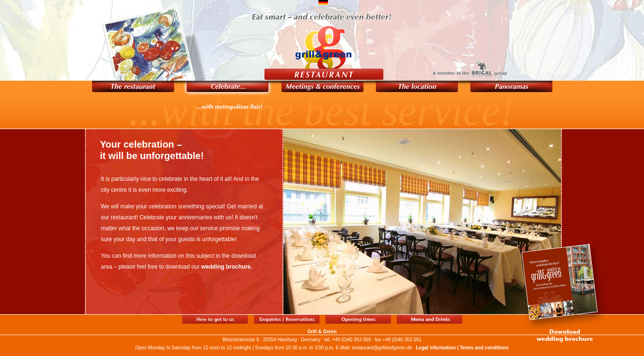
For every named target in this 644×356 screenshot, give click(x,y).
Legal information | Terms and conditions (462, 348)
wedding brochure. (227, 267)
